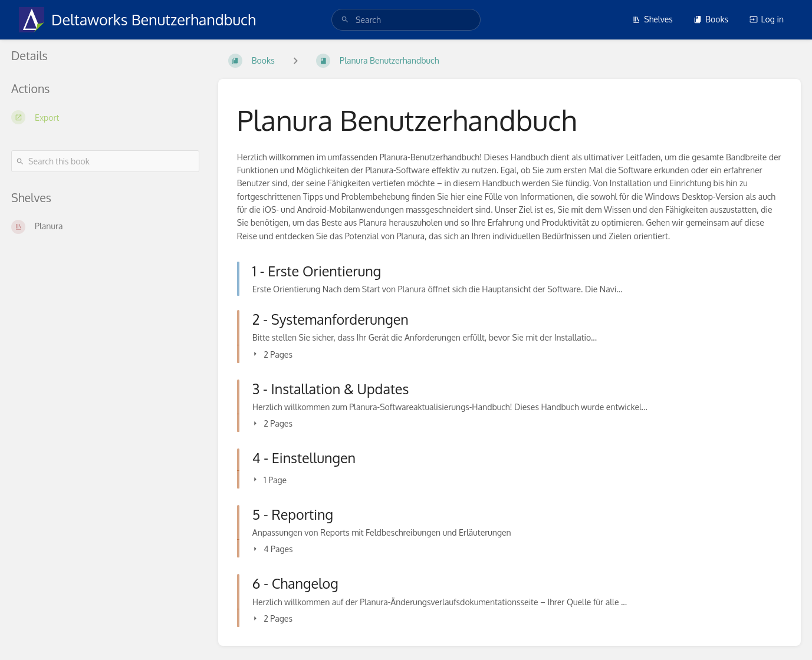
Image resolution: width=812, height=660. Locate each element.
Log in (767, 19)
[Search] (345, 20)
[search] (406, 20)
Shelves (652, 19)
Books (711, 19)
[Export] (105, 117)
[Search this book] (105, 161)
